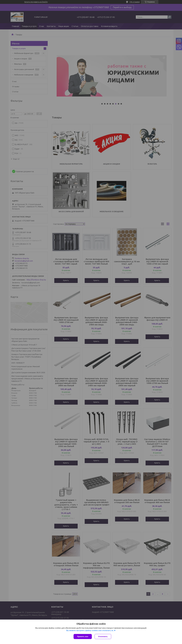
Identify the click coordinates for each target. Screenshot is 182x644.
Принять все (83, 637)
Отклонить (103, 637)
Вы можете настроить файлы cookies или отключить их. (90, 630)
